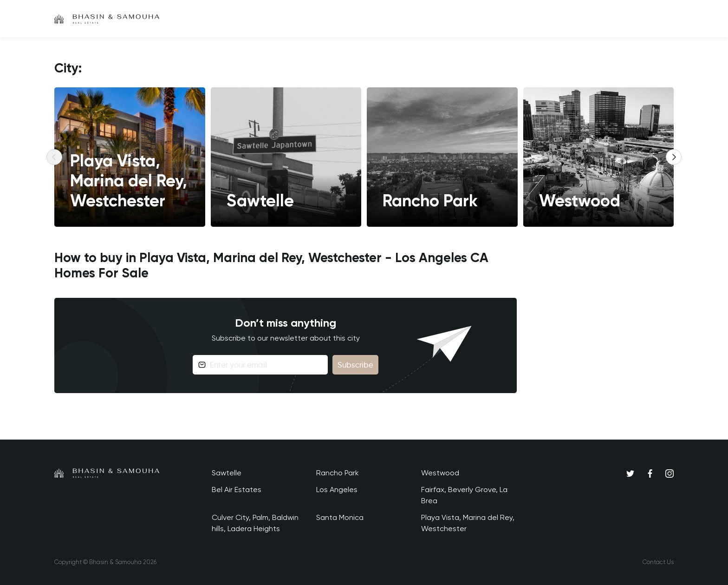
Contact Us (658, 562)
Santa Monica (340, 517)
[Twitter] (630, 473)
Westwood (440, 473)
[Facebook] (650, 473)
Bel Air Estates (237, 490)
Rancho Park (338, 473)
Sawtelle (227, 473)
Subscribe (355, 365)
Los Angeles (337, 490)
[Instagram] (669, 473)
